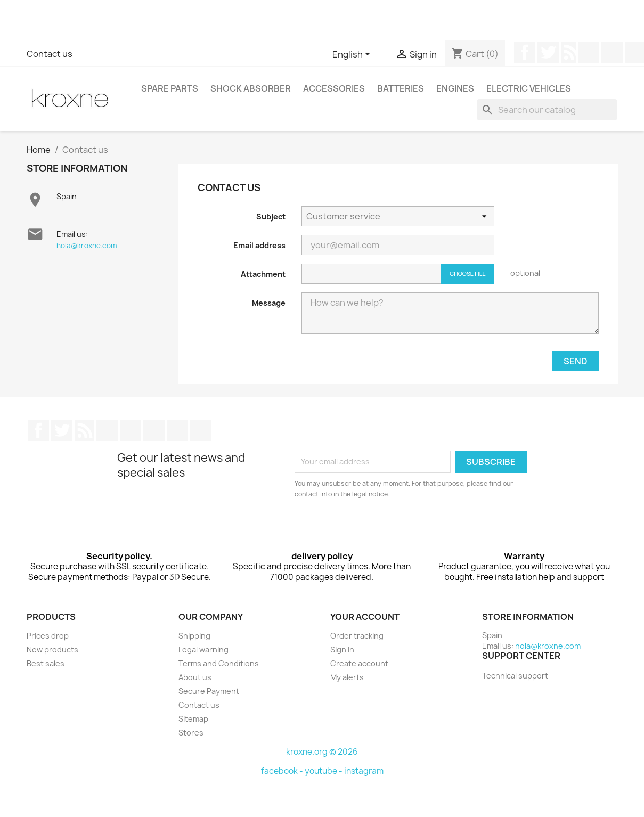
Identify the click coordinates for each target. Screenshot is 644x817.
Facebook (525, 52)
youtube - (324, 771)
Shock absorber (251, 88)
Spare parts (170, 88)
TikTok (201, 430)
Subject (271, 216)
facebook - (283, 771)
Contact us (50, 54)
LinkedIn (177, 430)
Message (269, 303)
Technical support (515, 676)
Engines (455, 88)
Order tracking (357, 636)
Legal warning (203, 649)
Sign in (342, 649)
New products (52, 649)
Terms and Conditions (219, 663)
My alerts (347, 677)
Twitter (548, 52)
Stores (191, 733)
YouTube (589, 52)
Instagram (154, 430)
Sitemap (193, 719)
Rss (568, 52)
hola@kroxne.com (87, 246)
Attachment (263, 274)
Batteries (401, 88)
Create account (359, 663)
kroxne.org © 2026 (322, 752)
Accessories (334, 88)
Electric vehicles (529, 88)
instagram (364, 771)
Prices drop (48, 636)
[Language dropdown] (353, 55)
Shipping (194, 636)
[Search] (547, 110)
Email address (259, 245)
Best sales (46, 663)
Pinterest (612, 52)
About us (195, 677)
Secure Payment (209, 691)
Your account (365, 617)
